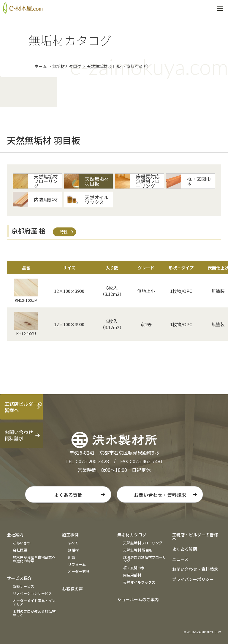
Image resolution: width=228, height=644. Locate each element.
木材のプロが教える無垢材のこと (34, 613)
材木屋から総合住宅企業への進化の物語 (34, 559)
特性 (64, 232)
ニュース (180, 559)
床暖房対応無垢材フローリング (145, 559)
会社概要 (20, 550)
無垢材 (73, 550)
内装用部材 (132, 575)
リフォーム (77, 564)
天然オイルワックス (139, 582)
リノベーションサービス (32, 593)
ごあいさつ (22, 543)
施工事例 (70, 535)
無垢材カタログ (67, 66)
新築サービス (23, 586)
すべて (73, 543)
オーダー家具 (79, 571)
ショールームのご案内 (138, 599)
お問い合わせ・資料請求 (160, 495)
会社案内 (15, 535)
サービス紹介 (19, 578)
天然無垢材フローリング (143, 543)
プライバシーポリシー (193, 579)
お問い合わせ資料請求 (19, 435)
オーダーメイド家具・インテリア (34, 602)
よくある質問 (68, 495)
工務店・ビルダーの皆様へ (195, 537)
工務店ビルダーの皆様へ (23, 407)
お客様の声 (72, 589)
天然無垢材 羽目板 (104, 66)
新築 (72, 557)
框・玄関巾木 (134, 568)
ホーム (41, 66)
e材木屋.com (23, 8)
